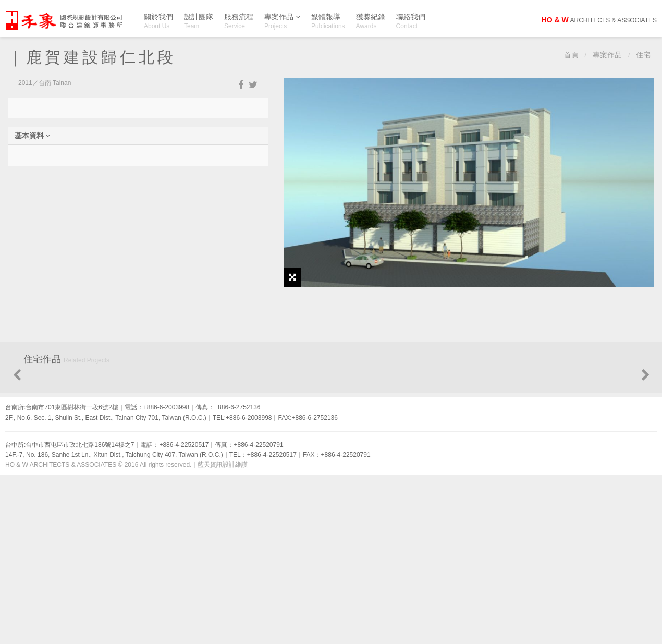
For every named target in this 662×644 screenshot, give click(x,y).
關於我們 (158, 21)
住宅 (643, 55)
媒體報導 (328, 21)
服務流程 (239, 21)
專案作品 (282, 19)
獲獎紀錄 (371, 21)
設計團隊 (199, 21)
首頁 (571, 55)
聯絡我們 (411, 21)
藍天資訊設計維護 (223, 634)
